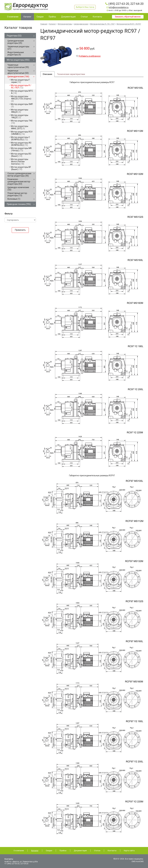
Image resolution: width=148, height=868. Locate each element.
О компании (19, 851)
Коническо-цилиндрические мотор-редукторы (19, 182)
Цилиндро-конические (18, 188)
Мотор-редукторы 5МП (22, 105)
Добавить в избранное (90, 56)
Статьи (97, 851)
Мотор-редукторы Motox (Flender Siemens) (20, 162)
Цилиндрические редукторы (16, 42)
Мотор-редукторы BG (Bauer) (21, 155)
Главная (44, 24)
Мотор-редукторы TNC (22, 122)
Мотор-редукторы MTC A (22, 92)
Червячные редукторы (18, 48)
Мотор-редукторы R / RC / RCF (21, 86)
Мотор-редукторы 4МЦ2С (20, 111)
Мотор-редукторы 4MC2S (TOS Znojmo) (21, 99)
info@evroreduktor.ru (119, 7)
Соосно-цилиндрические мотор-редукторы (19, 175)
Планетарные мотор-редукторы (18, 194)
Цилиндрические (18, 76)
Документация (80, 851)
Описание (47, 74)
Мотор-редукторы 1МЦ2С (20, 116)
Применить (20, 230)
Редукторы (14, 36)
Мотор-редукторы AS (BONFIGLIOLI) (21, 144)
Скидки (49, 851)
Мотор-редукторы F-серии (21, 81)
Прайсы (63, 851)
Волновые (14, 199)
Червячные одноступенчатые (18, 66)
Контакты (112, 851)
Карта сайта (129, 851)
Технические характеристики (71, 74)
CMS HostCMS (138, 861)
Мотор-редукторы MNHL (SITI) (20, 127)
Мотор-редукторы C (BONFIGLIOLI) (20, 138)
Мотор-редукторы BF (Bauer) (21, 168)
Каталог (52, 24)
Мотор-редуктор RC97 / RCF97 (129, 24)
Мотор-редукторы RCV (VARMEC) (22, 133)
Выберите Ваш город (85, 7)
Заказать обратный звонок (128, 17)
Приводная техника (19, 204)
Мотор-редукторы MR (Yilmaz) (21, 149)
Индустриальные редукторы (16, 53)
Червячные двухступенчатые (18, 72)
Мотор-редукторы (18, 60)
